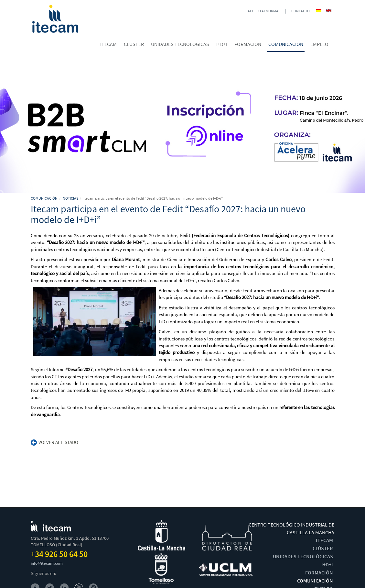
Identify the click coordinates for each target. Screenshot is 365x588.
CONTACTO (301, 11)
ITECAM (324, 540)
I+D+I (327, 564)
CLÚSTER (323, 548)
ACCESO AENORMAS (264, 11)
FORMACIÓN (319, 572)
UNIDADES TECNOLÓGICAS (303, 556)
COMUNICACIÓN (44, 198)
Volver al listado (54, 442)
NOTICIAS (70, 198)
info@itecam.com (47, 563)
